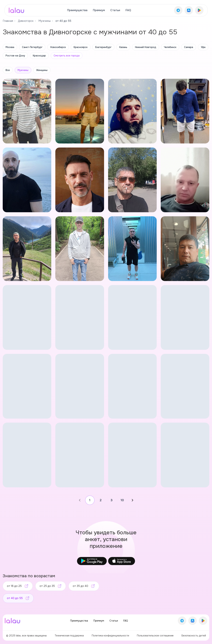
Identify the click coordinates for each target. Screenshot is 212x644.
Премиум (99, 10)
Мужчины (44, 21)
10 (122, 500)
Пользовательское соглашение (155, 636)
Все (8, 70)
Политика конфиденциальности (110, 636)
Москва (10, 47)
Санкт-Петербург (32, 47)
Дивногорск (26, 21)
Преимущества (77, 10)
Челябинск (170, 47)
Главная (8, 21)
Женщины (42, 70)
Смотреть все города (67, 56)
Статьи (115, 10)
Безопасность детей (194, 636)
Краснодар (39, 56)
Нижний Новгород (146, 47)
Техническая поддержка (69, 636)
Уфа (203, 47)
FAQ (128, 10)
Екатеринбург (103, 47)
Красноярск (81, 47)
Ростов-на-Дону (15, 56)
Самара (189, 47)
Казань (123, 47)
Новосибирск (58, 47)
